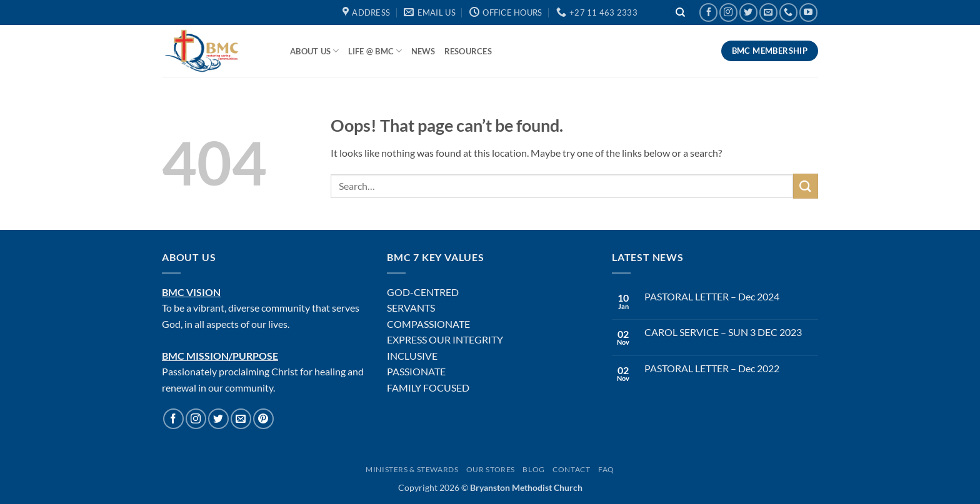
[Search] (681, 13)
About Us (315, 51)
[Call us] (788, 12)
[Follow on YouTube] (808, 12)
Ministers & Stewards (412, 469)
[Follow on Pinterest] (263, 419)
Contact (571, 469)
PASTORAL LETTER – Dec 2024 (712, 296)
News (423, 51)
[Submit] (806, 186)
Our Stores (491, 469)
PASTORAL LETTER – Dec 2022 (712, 368)
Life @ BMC (375, 51)
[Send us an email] (768, 12)
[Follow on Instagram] (728, 12)
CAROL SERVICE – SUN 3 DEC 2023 (723, 332)
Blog (533, 469)
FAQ (606, 469)
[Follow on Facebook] (708, 12)
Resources (468, 51)
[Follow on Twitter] (748, 12)
